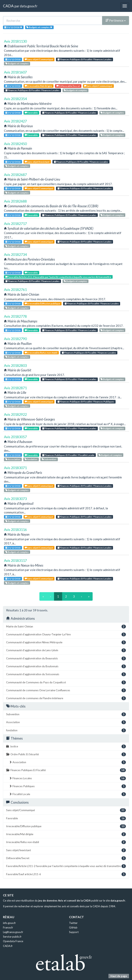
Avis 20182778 (15, 316)
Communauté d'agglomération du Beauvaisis (66, 658)
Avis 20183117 (15, 560)
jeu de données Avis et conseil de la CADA (64, 901)
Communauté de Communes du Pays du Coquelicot (66, 682)
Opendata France (13, 941)
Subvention (49, 459)
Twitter (73, 923)
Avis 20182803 (15, 365)
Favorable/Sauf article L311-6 (66, 874)
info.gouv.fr (9, 923)
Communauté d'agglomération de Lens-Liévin (66, 650)
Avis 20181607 (15, 72)
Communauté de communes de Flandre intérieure (66, 698)
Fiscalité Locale (67, 794)
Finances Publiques (67, 786)
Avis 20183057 (15, 437)
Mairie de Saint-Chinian (66, 627)
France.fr (8, 927)
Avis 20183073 (15, 499)
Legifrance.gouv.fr (13, 932)
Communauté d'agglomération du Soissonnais (66, 674)
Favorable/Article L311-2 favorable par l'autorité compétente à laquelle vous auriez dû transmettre (58, 277)
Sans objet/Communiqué (39, 59)
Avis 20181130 (15, 41)
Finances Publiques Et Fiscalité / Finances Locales (85, 59)
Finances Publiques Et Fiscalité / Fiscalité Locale (68, 455)
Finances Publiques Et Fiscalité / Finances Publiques (86, 402)
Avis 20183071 (15, 468)
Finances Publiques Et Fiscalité (66, 770)
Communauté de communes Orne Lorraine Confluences (66, 690)
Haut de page (119, 976)
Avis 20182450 (15, 144)
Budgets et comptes (17, 64)
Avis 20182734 (15, 254)
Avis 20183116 (15, 530)
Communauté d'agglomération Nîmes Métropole (66, 642)
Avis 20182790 (15, 339)
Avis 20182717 (15, 224)
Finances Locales (67, 778)
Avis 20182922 (15, 414)
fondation (31, 459)
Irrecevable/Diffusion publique (42, 304)
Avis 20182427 (15, 121)
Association (13, 459)
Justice (66, 746)
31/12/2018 (13, 59)
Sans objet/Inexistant (37, 162)
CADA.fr (8, 946)
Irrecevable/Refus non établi (41, 353)
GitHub (73, 927)
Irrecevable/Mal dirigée (38, 86)
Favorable (31, 113)
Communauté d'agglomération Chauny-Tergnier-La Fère (66, 634)
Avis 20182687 (15, 175)
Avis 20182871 (15, 388)
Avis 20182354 (15, 99)
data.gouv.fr (29, 6)
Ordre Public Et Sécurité (66, 754)
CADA (8, 6)
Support (74, 932)
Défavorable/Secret (68, 86)
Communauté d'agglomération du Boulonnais (66, 666)
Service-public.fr (12, 937)
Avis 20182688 (15, 201)
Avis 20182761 (15, 290)
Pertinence (116, 20)
